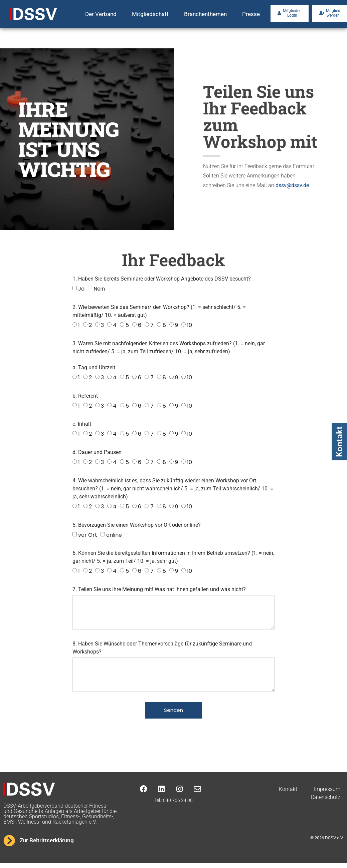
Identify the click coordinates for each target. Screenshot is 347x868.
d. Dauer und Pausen (97, 452)
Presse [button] (251, 14)
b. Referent (85, 396)
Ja (81, 289)
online (114, 535)
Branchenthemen (205, 14)
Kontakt (339, 442)
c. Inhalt (82, 424)
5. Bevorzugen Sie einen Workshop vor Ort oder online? (137, 525)
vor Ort (88, 535)
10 (190, 325)
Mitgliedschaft (150, 14)
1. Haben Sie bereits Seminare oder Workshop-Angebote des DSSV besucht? (162, 279)
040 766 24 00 (178, 805)
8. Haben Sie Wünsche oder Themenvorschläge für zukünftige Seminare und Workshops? (162, 650)
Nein (99, 289)
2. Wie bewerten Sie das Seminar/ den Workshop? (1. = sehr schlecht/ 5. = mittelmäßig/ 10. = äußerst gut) (159, 311)
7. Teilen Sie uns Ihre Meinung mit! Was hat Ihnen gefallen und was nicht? (159, 589)
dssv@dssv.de (292, 185)
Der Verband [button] (101, 14)
